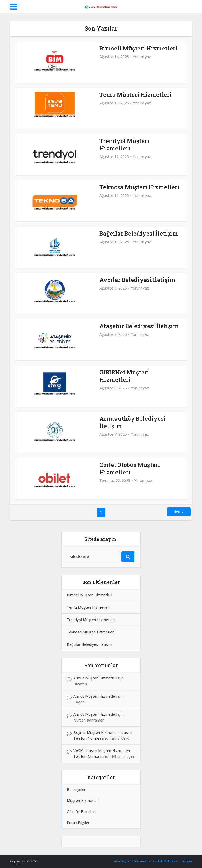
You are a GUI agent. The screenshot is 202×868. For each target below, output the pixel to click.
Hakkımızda (141, 861)
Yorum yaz (142, 57)
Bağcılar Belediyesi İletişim (139, 233)
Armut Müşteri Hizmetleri (95, 678)
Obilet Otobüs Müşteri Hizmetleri (130, 468)
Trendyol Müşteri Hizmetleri (124, 144)
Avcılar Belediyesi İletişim (137, 280)
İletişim (186, 861)
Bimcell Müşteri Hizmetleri (138, 48)
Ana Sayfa (122, 861)
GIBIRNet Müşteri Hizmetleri (124, 376)
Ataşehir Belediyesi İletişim (139, 326)
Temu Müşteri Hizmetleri (136, 95)
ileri (177, 512)
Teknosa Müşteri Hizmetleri (140, 187)
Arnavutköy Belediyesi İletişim (133, 422)
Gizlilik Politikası (166, 861)
